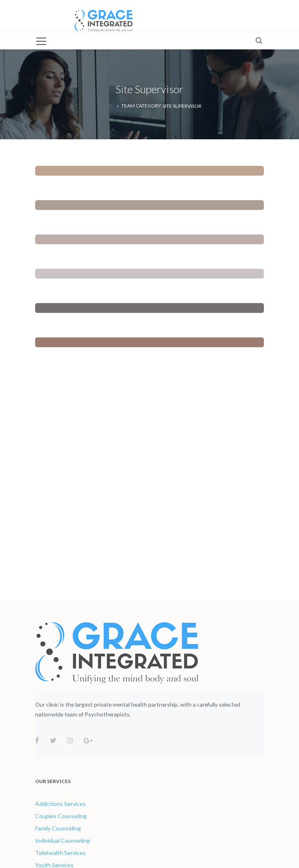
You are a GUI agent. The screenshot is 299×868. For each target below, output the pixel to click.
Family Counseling (58, 828)
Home (106, 106)
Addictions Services (60, 804)
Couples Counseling (61, 816)
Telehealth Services (60, 853)
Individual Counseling (62, 840)
